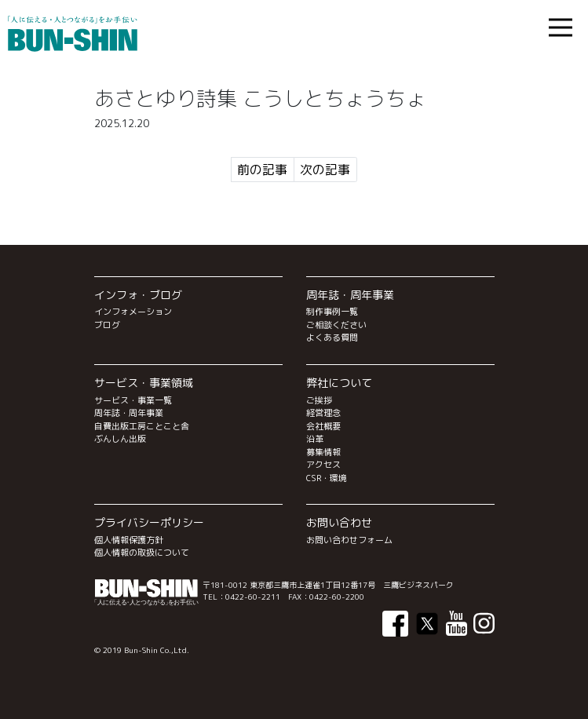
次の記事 (325, 170)
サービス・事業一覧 (133, 400)
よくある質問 (332, 338)
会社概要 (323, 426)
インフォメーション (133, 312)
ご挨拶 (319, 400)
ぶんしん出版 (120, 439)
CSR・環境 (327, 478)
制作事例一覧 (332, 312)
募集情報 (323, 452)
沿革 (315, 439)
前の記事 (262, 170)
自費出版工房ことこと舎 (142, 426)
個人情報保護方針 (129, 540)
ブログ (107, 325)
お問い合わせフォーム (349, 540)
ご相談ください (336, 325)
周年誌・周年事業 (129, 413)
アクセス (323, 465)
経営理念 (323, 413)
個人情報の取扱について (142, 553)
